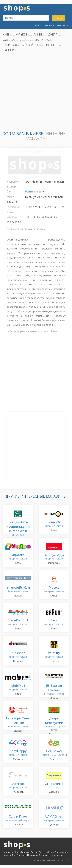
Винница (51, 45)
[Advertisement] (36, 91)
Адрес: (10, 197)
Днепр (53, 34)
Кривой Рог (31, 45)
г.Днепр (8, 50)
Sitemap (61, 860)
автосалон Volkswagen (18, 818)
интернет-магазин (54, 524)
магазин (54, 786)
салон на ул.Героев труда (54, 724)
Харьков (22, 34)
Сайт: (10, 191)
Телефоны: (13, 207)
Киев (6, 34)
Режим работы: (12, 214)
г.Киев (38, 34)
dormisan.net (33, 191)
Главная (37, 26)
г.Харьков (10, 45)
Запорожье (44, 40)
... (20, 50)
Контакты (63, 26)
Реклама (49, 26)
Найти (59, 18)
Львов (25, 40)
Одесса (8, 40)
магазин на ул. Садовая (54, 753)
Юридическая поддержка (44, 860)
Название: (13, 182)
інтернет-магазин (18, 589)
